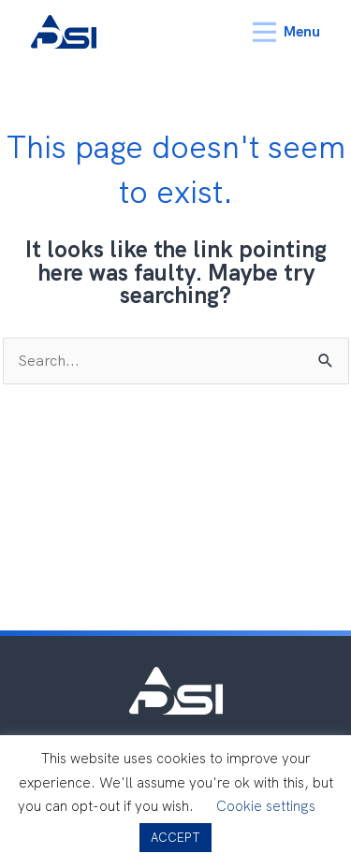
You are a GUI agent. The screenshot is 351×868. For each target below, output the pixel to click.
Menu (286, 32)
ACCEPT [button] (175, 838)
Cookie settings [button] (266, 806)
